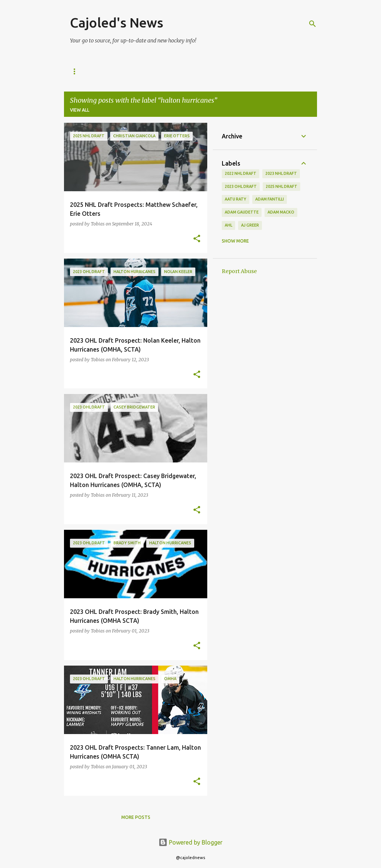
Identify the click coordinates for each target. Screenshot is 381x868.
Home (77, 71)
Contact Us (209, 71)
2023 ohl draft (241, 186)
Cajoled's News (117, 23)
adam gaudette (242, 212)
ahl (228, 225)
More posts (136, 817)
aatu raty (236, 199)
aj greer (250, 225)
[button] (197, 239)
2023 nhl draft (281, 173)
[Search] (313, 24)
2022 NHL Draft (241, 173)
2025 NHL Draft (159, 71)
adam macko (281, 212)
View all (80, 110)
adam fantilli (270, 199)
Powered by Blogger (190, 842)
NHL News (112, 71)
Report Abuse (239, 271)
